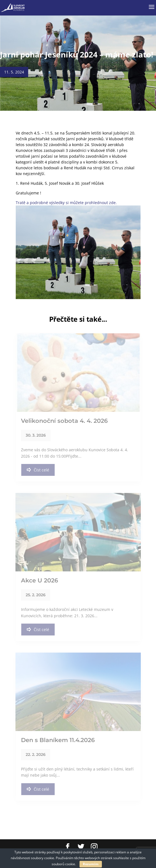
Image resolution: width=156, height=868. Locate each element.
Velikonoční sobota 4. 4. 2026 (64, 421)
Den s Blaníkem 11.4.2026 (58, 740)
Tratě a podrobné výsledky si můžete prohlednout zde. (66, 203)
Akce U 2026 (39, 580)
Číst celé (38, 470)
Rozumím (91, 864)
